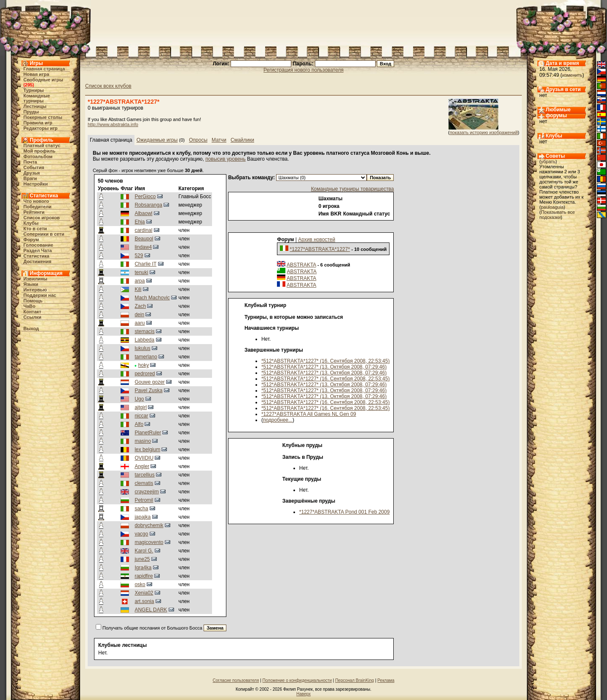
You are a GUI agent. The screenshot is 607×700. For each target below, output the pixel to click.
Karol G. (144, 551)
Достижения (38, 261)
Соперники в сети (44, 234)
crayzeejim (146, 492)
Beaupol (144, 239)
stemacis (144, 331)
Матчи (219, 140)
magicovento (149, 542)
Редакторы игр (41, 128)
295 (29, 85)
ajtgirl (141, 407)
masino (143, 441)
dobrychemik (149, 525)
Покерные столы (43, 117)
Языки (31, 284)
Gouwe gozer (149, 382)
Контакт (32, 312)
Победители (38, 207)
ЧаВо (30, 306)
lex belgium (147, 450)
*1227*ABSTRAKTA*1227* (320, 249)
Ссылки (33, 317)
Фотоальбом (38, 156)
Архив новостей (317, 240)
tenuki (141, 272)
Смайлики (242, 140)
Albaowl (143, 213)
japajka (142, 517)
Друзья (32, 173)
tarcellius (144, 475)
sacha (141, 509)
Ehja (140, 222)
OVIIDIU (144, 458)
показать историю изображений (484, 132)
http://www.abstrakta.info (113, 124)
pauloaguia (552, 207)
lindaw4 (143, 247)
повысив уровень (226, 159)
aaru (140, 323)
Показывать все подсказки (557, 215)
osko (140, 584)
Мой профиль (40, 151)
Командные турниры (37, 98)
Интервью (35, 290)
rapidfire (144, 576)
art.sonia (144, 601)
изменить (572, 75)
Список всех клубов (108, 86)
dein (139, 315)
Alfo (139, 424)
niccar (141, 416)
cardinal (143, 230)
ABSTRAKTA (301, 265)
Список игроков (42, 218)
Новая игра (36, 74)
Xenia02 (144, 593)
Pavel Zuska (148, 390)
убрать (548, 162)
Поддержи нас (40, 295)
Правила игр (38, 123)
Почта (30, 162)
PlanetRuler (148, 433)
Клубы (31, 223)
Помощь (33, 301)
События (34, 167)
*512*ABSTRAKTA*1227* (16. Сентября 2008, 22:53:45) (325, 361)
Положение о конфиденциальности (297, 680)
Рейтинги (34, 212)
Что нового (36, 201)
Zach (140, 306)
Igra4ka (143, 568)
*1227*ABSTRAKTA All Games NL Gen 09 (309, 414)
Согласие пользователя (236, 680)
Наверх (303, 694)
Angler (142, 466)
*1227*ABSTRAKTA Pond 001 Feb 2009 (345, 512)
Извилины (36, 279)
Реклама (386, 680)
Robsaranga (148, 205)
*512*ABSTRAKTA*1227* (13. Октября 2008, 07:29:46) (324, 367)
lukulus (142, 348)
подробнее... (278, 420)
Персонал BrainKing (355, 680)
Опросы (198, 140)
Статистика (37, 256)
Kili (138, 289)
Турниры (34, 90)
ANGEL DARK (151, 610)
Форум (31, 240)
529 (139, 256)
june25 (142, 559)
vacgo (141, 534)
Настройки (36, 184)
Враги (30, 178)
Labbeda (144, 340)
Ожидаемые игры (157, 140)
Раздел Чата (38, 250)
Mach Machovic (152, 298)
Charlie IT (145, 264)
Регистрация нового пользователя (303, 70)
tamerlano (146, 357)
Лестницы (35, 106)
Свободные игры (43, 80)
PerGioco (145, 197)
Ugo (139, 399)
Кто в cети (35, 229)
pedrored (145, 374)
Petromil (144, 500)
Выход (31, 328)
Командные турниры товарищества (353, 189)
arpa (140, 281)
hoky (144, 365)
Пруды (31, 112)
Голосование (39, 245)
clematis (144, 483)
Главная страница (44, 69)
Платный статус (42, 145)
